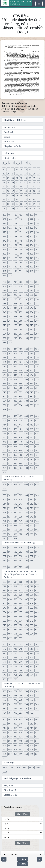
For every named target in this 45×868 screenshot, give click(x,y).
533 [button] (31, 512)
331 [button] (21, 366)
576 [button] (21, 548)
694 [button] (31, 634)
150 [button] (10, 245)
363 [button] (4, 388)
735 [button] (4, 666)
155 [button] (37, 245)
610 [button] (31, 582)
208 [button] (10, 286)
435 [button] (4, 438)
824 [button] (21, 732)
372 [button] (15, 392)
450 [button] (10, 446)
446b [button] (25, 767)
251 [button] (15, 312)
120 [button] (37, 224)
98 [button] (34, 208)
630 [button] (26, 595)
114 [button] (4, 224)
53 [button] (34, 187)
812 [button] (31, 724)
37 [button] (4, 182)
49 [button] (17, 187)
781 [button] (10, 704)
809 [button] (15, 724)
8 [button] (26, 163)
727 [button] (37, 658)
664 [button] (21, 617)
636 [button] (21, 599)
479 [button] (15, 464)
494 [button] (15, 484)
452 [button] (21, 446)
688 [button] (37, 629)
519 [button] (31, 504)
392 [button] (10, 405)
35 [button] (34, 178)
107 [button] (4, 219)
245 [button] (21, 308)
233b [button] (12, 767)
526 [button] (31, 508)
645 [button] (31, 604)
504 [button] (26, 495)
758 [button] (15, 679)
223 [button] (15, 295)
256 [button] (4, 317)
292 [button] (10, 338)
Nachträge (9, 763)
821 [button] (4, 732)
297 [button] (37, 338)
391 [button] (4, 405)
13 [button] (17, 169)
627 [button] (10, 595)
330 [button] (15, 366)
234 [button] (37, 299)
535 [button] (4, 517)
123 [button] (15, 228)
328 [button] (4, 366)
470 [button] (4, 459)
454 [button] (31, 446)
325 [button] (26, 362)
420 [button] (37, 425)
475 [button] (31, 459)
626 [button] (4, 595)
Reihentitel (9, 128)
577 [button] (26, 548)
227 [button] (37, 295)
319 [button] (31, 358)
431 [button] (21, 433)
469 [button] (37, 455)
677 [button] (15, 625)
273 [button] (21, 325)
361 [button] (31, 384)
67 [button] (17, 195)
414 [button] (4, 425)
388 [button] (26, 401)
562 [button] (37, 530)
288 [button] (26, 334)
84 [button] (13, 204)
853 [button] (26, 750)
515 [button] (10, 504)
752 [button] (21, 675)
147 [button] (31, 241)
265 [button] (15, 321)
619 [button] (4, 591)
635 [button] (15, 599)
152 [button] (21, 245)
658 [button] (26, 612)
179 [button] (15, 262)
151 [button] (15, 245)
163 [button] (4, 254)
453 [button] (26, 446)
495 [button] (21, 484)
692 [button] (21, 634)
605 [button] (4, 582)
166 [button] (21, 254)
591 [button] (26, 556)
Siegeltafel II (10, 790)
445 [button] (21, 442)
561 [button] (31, 530)
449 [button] (4, 446)
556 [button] (4, 530)
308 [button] (10, 353)
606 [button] (10, 582)
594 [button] (4, 560)
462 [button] (37, 451)
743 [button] (10, 671)
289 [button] (31, 334)
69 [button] (26, 195)
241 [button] (37, 304)
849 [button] (4, 750)
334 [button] (37, 366)
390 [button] (37, 401)
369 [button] (37, 388)
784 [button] (26, 704)
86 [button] (21, 204)
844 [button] (15, 745)
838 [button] (21, 741)
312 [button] (31, 353)
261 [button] (31, 317)
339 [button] (26, 371)
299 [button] (10, 342)
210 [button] (21, 286)
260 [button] (26, 317)
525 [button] (26, 508)
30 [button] (13, 178)
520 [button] (37, 504)
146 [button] (26, 241)
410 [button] (21, 420)
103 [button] (21, 215)
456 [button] (4, 451)
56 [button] (8, 191)
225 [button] (26, 295)
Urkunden (9, 153)
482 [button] (31, 464)
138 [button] (21, 236)
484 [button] (4, 468)
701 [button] (10, 645)
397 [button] (37, 405)
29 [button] (8, 178)
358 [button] (15, 384)
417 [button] (21, 425)
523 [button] (15, 508)
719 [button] (31, 653)
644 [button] (26, 604)
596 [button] (15, 560)
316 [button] (15, 358)
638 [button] (31, 599)
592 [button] (31, 556)
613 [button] (10, 586)
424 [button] (21, 429)
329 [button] (10, 366)
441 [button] (37, 438)
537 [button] (15, 517)
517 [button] (21, 504)
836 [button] (10, 741)
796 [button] (15, 713)
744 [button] (15, 671)
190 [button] (37, 267)
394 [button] (21, 405)
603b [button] (5, 772)
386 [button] (15, 401)
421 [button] (4, 429)
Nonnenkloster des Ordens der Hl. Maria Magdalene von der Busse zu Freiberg (20, 574)
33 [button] (26, 178)
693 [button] (26, 634)
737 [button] (15, 666)
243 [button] (10, 308)
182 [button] (31, 262)
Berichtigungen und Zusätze (18, 778)
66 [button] (13, 195)
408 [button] (10, 420)
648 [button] (10, 608)
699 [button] (21, 638)
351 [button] (15, 379)
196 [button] (31, 271)
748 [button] (37, 671)
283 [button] (37, 329)
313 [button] (37, 353)
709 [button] (15, 649)
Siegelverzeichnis (12, 146)
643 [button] (21, 604)
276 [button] (37, 325)
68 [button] (21, 195)
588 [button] (10, 556)
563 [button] (4, 534)
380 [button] (21, 397)
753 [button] (26, 675)
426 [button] (31, 429)
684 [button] (15, 629)
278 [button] (10, 329)
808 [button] (10, 724)
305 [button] (31, 349)
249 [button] (4, 312)
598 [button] (26, 560)
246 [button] (26, 308)
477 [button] (4, 464)
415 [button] (10, 425)
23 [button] (21, 174)
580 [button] (4, 552)
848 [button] (37, 745)
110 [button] (21, 219)
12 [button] (13, 169)
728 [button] (4, 662)
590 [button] (21, 556)
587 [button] (4, 556)
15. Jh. (6, 832)
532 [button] (26, 512)
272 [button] (15, 325)
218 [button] (26, 291)
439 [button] (26, 438)
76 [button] (17, 200)
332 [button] (26, 366)
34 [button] (30, 178)
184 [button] (4, 267)
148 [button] (37, 241)
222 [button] (10, 295)
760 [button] (10, 691)
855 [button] (37, 750)
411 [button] (26, 420)
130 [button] (15, 232)
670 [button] (15, 621)
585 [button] (31, 552)
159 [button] (21, 249)
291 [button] (4, 338)
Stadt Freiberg (11, 158)
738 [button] (21, 666)
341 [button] (37, 371)
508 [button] (10, 500)
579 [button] (37, 548)
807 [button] (4, 724)
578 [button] (31, 548)
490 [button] (37, 468)
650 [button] (21, 608)
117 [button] (21, 224)
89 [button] (34, 204)
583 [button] (21, 552)
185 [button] (10, 267)
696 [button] (4, 638)
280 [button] (21, 329)
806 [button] (37, 719)
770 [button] (26, 696)
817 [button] (21, 728)
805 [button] (31, 719)
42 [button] (26, 182)
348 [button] (37, 375)
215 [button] (10, 291)
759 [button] (4, 691)
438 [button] (21, 438)
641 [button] (10, 604)
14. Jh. (6, 828)
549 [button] (4, 525)
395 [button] (26, 405)
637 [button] (26, 599)
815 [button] (10, 728)
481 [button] (26, 464)
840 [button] (31, 741)
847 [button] (31, 745)
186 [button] (15, 267)
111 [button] (26, 219)
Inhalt (7, 137)
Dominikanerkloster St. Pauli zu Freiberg (19, 478)
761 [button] (15, 691)
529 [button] (10, 512)
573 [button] (4, 548)
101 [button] (10, 215)
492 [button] (4, 484)
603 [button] (21, 567)
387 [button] (21, 401)
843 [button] (10, 745)
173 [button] (21, 258)
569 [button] (37, 534)
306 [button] (37, 349)
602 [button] (15, 567)
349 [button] (4, 379)
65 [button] (8, 195)
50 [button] (21, 187)
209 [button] (15, 286)
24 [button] (26, 174)
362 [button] (37, 384)
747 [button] (31, 671)
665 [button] (26, 617)
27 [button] (39, 174)
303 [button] (21, 349)
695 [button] (37, 634)
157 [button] (10, 249)
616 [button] (26, 586)
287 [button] (21, 334)
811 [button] (26, 724)
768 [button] (15, 696)
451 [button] (15, 446)
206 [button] (37, 282)
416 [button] (15, 425)
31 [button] (17, 178)
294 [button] (21, 338)
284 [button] (4, 334)
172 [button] (15, 258)
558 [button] (15, 530)
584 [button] (26, 552)
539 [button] (26, 517)
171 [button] (10, 258)
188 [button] (26, 267)
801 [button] (10, 719)
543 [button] (10, 521)
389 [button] (31, 401)
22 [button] (17, 174)
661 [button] (4, 617)
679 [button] (26, 625)
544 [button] (15, 521)
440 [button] (31, 438)
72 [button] (39, 195)
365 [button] (15, 388)
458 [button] (15, 451)
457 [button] (10, 451)
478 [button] (10, 464)
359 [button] (21, 384)
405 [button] (31, 416)
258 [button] (15, 317)
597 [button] (21, 560)
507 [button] (4, 500)
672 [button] (26, 621)
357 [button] (10, 384)
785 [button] (31, 704)
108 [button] (10, 219)
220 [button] (37, 291)
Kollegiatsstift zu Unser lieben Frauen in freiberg (22, 685)
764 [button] (31, 691)
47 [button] (8, 187)
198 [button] (4, 275)
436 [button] (10, 438)
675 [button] (4, 625)
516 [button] (15, 504)
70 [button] (30, 195)
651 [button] (26, 608)
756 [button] (4, 679)
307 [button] (4, 353)
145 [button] (21, 241)
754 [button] (31, 675)
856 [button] (4, 754)
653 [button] (37, 608)
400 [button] (4, 416)
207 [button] (4, 286)
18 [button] (39, 169)
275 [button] (31, 325)
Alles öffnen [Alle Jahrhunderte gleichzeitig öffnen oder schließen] (23, 814)
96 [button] (26, 208)
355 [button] (37, 379)
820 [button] (37, 728)
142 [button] (4, 241)
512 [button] (31, 500)
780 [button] (4, 704)
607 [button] (15, 582)
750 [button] (10, 675)
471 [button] (10, 459)
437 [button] (15, 438)
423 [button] (15, 429)
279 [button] (15, 329)
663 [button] (15, 617)
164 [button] (10, 254)
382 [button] (31, 397)
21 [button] (13, 174)
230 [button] (15, 299)
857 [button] (10, 754)
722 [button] (10, 658)
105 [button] (31, 215)
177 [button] (4, 262)
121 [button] (4, 228)
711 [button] (26, 649)
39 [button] (13, 182)
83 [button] (8, 204)
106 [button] (37, 215)
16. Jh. (7, 837)
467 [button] (26, 455)
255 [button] (37, 312)
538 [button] (21, 517)
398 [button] (4, 410)
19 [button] (4, 174)
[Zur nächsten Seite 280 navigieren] (39, 859)
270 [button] (4, 325)
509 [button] (15, 500)
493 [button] (10, 484)
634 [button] (10, 599)
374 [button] (26, 392)
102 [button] (15, 215)
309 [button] (15, 353)
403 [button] (21, 416)
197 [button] (37, 271)
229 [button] (10, 299)
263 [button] (4, 321)
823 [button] (15, 732)
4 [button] (13, 163)
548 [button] (37, 521)
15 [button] (26, 169)
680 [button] (31, 625)
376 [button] (37, 392)
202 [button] (15, 282)
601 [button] (10, 567)
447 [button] (31, 442)
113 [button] (37, 219)
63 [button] (39, 191)
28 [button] (4, 178)
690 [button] (10, 634)
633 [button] (4, 599)
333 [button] (31, 366)
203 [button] (21, 282)
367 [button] (26, 388)
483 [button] (37, 464)
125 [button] (26, 228)
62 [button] (34, 191)
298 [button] (4, 342)
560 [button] (26, 530)
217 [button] (21, 291)
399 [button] (10, 410)
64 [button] (4, 195)
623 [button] (26, 591)
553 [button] (26, 525)
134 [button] (37, 232)
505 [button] (31, 495)
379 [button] (15, 397)
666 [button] (31, 617)
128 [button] (4, 232)
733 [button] (31, 662)
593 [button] (37, 556)
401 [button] (10, 416)
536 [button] (10, 517)
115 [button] (10, 224)
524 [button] (21, 508)
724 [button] (21, 658)
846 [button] (26, 745)
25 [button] (30, 174)
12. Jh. (6, 819)
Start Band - (15, 120)
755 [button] (37, 675)
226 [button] (31, 295)
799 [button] (31, 713)
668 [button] (4, 621)
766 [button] (4, 696)
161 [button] (31, 249)
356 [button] (4, 384)
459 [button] (21, 451)
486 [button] (15, 468)
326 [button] (31, 362)
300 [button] (4, 349)
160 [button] (26, 249)
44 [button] (34, 182)
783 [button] (21, 704)
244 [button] (15, 308)
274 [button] (26, 325)
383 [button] (37, 397)
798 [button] (26, 713)
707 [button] (4, 649)
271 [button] (10, 325)
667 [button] (37, 617)
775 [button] (15, 700)
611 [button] (37, 582)
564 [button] (10, 534)
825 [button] (26, 732)
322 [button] (10, 362)
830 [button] (15, 737)
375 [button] (31, 392)
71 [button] (34, 195)
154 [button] (31, 245)
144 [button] (15, 241)
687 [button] (31, 629)
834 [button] (37, 737)
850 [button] (10, 750)
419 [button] (31, 425)
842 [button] (4, 745)
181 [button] (26, 262)
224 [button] (21, 295)
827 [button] (37, 732)
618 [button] (37, 586)
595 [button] (10, 560)
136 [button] (10, 236)
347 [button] (31, 375)
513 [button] (37, 500)
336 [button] (10, 371)
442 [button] (4, 442)
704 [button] (26, 645)
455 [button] (37, 446)
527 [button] (37, 508)
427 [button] (37, 429)
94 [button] (17, 208)
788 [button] (10, 709)
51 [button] (26, 187)
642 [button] (15, 604)
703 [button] (21, 645)
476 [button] (37, 459)
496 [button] (26, 484)
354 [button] (31, 379)
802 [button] (15, 719)
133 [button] (31, 232)
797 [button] (21, 713)
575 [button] (15, 548)
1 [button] (3, 163)
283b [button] (18, 767)
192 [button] (10, 271)
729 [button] (10, 662)
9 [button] (29, 163)
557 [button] (10, 530)
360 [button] (26, 384)
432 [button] (26, 433)
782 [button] (15, 704)
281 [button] (26, 329)
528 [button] (4, 512)
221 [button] (4, 295)
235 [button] (4, 304)
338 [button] (21, 371)
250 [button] (10, 312)
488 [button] (26, 468)
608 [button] (21, 582)
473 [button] (21, 459)
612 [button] (4, 586)
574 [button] (10, 548)
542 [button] (4, 521)
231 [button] (21, 299)
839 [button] (26, 741)
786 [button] (37, 704)
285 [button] (10, 334)
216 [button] (15, 291)
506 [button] (37, 495)
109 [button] (15, 219)
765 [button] (37, 691)
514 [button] (4, 504)
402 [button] (15, 416)
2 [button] (7, 163)
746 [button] (26, 671)
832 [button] (26, 737)
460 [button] (26, 451)
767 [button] (10, 696)
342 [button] (4, 375)
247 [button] (31, 308)
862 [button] (37, 754)
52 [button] (30, 187)
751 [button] (15, 675)
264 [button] (10, 321)
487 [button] (21, 468)
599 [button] (31, 560)
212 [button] (31, 286)
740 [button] (31, 666)
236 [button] (10, 304)
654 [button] (4, 612)
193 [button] (15, 271)
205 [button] (31, 282)
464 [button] (10, 455)
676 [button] (10, 625)
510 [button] (21, 500)
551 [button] (15, 525)
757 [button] (10, 679)
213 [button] (37, 286)
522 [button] (10, 508)
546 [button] (26, 521)
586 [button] (37, 552)
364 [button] (10, 388)
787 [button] (4, 709)
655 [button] (10, 612)
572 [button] (15, 538)
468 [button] (31, 455)
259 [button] (21, 317)
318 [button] (26, 358)
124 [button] (21, 228)
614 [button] (15, 586)
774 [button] (10, 700)
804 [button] (26, 719)
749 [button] (4, 675)
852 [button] (21, 750)
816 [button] (15, 728)
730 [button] (15, 662)
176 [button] (37, 258)
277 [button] (4, 329)
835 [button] (4, 741)
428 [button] (4, 433)
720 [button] (37, 653)
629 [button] (21, 595)
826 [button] (31, 732)
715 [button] (10, 653)
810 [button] (21, 724)
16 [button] (30, 169)
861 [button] (31, 754)
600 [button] (4, 567)
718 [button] (26, 653)
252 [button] (21, 312)
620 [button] (10, 591)
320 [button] (37, 358)
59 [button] (21, 191)
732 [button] (26, 662)
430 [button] (15, 433)
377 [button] (4, 397)
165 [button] (15, 254)
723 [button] (15, 658)
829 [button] (10, 737)
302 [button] (15, 349)
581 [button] (10, 552)
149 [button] (4, 245)
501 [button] (10, 495)
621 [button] (15, 591)
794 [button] (4, 713)
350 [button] (10, 379)
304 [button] (26, 349)
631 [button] (31, 595)
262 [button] (37, 317)
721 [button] (4, 658)
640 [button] (4, 604)
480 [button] (21, 464)
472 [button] (15, 459)
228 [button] (4, 299)
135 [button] (4, 236)
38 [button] (8, 182)
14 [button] (21, 169)
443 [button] (10, 442)
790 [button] (21, 709)
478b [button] (38, 767)
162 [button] (37, 249)
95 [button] (21, 208)
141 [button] (37, 236)
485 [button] (10, 468)
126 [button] (31, 228)
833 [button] (31, 737)
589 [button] (15, 556)
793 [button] (37, 709)
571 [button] (10, 538)
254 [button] (31, 312)
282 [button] (31, 329)
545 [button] (21, 521)
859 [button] (21, 754)
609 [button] (26, 582)
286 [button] (15, 334)
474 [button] (26, 459)
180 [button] (21, 262)
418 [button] (26, 425)
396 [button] (31, 405)
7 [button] (23, 163)
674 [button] (37, 621)
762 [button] (21, 691)
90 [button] (39, 204)
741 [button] (37, 666)
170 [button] (4, 258)
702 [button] (15, 645)
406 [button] (37, 416)
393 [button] (15, 405)
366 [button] (21, 388)
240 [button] (31, 304)
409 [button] (15, 420)
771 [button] (31, 696)
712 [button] (31, 649)
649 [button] (15, 608)
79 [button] (30, 200)
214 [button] (4, 291)
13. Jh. (6, 824)
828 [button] (4, 737)
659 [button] (31, 612)
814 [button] (4, 728)
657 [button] (21, 612)
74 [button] (8, 200)
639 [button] (37, 599)
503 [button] (21, 495)
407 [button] (4, 420)
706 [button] (37, 645)
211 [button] (26, 286)
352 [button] (21, 379)
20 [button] (8, 174)
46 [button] (4, 187)
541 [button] (37, 517)
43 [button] (30, 182)
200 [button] (4, 282)
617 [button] (31, 586)
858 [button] (15, 754)
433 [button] (31, 433)
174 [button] (26, 258)
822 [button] (10, 732)
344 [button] (15, 375)
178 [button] (10, 262)
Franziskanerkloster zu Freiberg (19, 543)
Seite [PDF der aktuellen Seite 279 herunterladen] (23, 859)
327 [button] (37, 362)
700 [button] (4, 645)
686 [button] (26, 629)
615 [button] (21, 586)
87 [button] (26, 204)
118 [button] (26, 224)
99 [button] (39, 208)
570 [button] (4, 538)
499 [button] (4, 489)
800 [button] (4, 719)
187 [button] (21, 267)
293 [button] (15, 338)
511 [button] (26, 500)
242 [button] (4, 308)
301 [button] (10, 349)
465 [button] (15, 455)
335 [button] (4, 371)
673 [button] (31, 621)
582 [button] (15, 552)
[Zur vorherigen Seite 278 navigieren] (4, 859)
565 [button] (15, 534)
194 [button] (21, 271)
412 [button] (31, 420)
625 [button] (37, 591)
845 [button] (21, 745)
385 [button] (10, 401)
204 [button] (26, 282)
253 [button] (26, 312)
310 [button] (21, 353)
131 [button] (21, 232)
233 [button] (31, 299)
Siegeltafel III (10, 795)
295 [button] (26, 338)
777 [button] (26, 700)
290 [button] (37, 334)
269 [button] (37, 321)
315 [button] (10, 358)
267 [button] (26, 321)
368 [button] (31, 388)
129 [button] (10, 232)
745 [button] (21, 671)
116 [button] (15, 224)
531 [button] (21, 512)
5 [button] (16, 163)
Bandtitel (8, 132)
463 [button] (4, 455)
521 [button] (4, 508)
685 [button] (21, 629)
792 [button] (31, 709)
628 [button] (15, 595)
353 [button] (26, 379)
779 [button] (37, 700)
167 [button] (26, 254)
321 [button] (4, 362)
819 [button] (31, 728)
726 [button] (31, 658)
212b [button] (5, 767)
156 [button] (4, 249)
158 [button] (15, 249)
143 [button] (10, 241)
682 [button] (4, 629)
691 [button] (15, 634)
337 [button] (15, 371)
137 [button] (15, 236)
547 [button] (31, 521)
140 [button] (31, 236)
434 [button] (37, 433)
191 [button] (4, 271)
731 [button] (21, 662)
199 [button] (10, 275)
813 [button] (37, 724)
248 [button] (37, 308)
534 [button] (37, 512)
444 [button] (15, 442)
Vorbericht (9, 142)
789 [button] (15, 709)
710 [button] (21, 649)
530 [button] (15, 512)
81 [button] (39, 200)
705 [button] (31, 645)
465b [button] (31, 767)
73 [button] (4, 200)
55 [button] (4, 191)
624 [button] (31, 591)
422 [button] (10, 429)
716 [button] (15, 653)
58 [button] (17, 191)
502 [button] (15, 495)
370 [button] (4, 392)
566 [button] (21, 534)
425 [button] (26, 429)
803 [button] (21, 719)
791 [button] (26, 709)
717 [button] (21, 653)
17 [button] (34, 169)
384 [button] (4, 401)
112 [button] (31, 219)
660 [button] (37, 612)
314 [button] (4, 358)
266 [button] (21, 321)
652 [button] (31, 608)
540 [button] (31, 517)
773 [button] (4, 700)
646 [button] (37, 604)
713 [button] (37, 649)
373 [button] (21, 392)
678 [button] (21, 625)
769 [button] (21, 696)
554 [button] (31, 525)
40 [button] (17, 182)
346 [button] (26, 375)
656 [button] (15, 612)
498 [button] (37, 484)
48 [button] (13, 187)
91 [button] (4, 208)
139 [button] (26, 236)
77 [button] (21, 200)
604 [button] (26, 567)
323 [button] (15, 362)
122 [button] (10, 228)
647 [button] (4, 608)
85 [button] (17, 204)
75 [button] (13, 200)
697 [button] (10, 638)
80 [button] (34, 200)
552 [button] (21, 525)
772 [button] (37, 696)
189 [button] (31, 267)
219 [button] (31, 291)
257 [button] (10, 317)
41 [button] (21, 182)
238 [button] (21, 304)
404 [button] (26, 416)
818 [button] (26, 728)
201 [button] (10, 282)
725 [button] (26, 658)
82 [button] (4, 204)
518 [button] (26, 504)
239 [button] (26, 304)
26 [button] (34, 174)
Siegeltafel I (10, 785)
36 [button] (39, 178)
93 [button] (13, 208)
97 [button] (30, 208)
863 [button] (4, 758)
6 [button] (20, 163)
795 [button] (10, 713)
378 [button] (10, 397)
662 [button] (10, 617)
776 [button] (21, 700)
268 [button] (31, 321)
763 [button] (26, 691)
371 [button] (10, 392)
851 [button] (15, 750)
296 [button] (31, 338)
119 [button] (31, 224)
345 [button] (21, 375)
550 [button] (10, 525)
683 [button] (10, 629)
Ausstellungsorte (12, 854)
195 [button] (26, 271)
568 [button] (31, 534)
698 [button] (15, 638)
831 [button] (21, 737)
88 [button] (30, 204)
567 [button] (26, 534)
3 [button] (10, 163)
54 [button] (39, 187)
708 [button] (10, 649)
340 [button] (31, 371)
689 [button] (4, 634)
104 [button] (26, 215)
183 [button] (37, 262)
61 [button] (30, 191)
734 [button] (37, 662)
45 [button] (39, 182)
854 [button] (31, 750)
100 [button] (4, 215)
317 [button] (21, 358)
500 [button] (4, 495)
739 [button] (26, 666)
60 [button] (26, 191)
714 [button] (4, 653)
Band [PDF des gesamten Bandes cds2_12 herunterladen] (22, 864)
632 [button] (37, 595)
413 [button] (37, 420)
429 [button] (10, 433)
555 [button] (37, 525)
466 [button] (21, 455)
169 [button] (37, 254)
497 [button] (31, 484)
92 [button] (8, 208)
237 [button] (15, 304)
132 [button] (26, 232)
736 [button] (10, 666)
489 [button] (31, 468)
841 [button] (37, 741)
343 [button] (10, 375)
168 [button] (31, 254)
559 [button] (21, 530)
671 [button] (21, 621)
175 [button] (31, 258)
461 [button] (31, 451)
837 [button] (15, 741)
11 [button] (8, 169)
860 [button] (26, 754)
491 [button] (4, 472)
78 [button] (26, 200)
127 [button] (37, 228)
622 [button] (21, 591)
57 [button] (13, 191)
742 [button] (4, 671)
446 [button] (26, 442)
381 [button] (26, 397)
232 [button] (26, 299)
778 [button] (31, 700)
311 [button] (26, 353)
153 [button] (26, 245)
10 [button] (4, 169)
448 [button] (37, 442)
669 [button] (10, 621)
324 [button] (21, 362)
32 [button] (21, 178)
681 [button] (37, 625)
